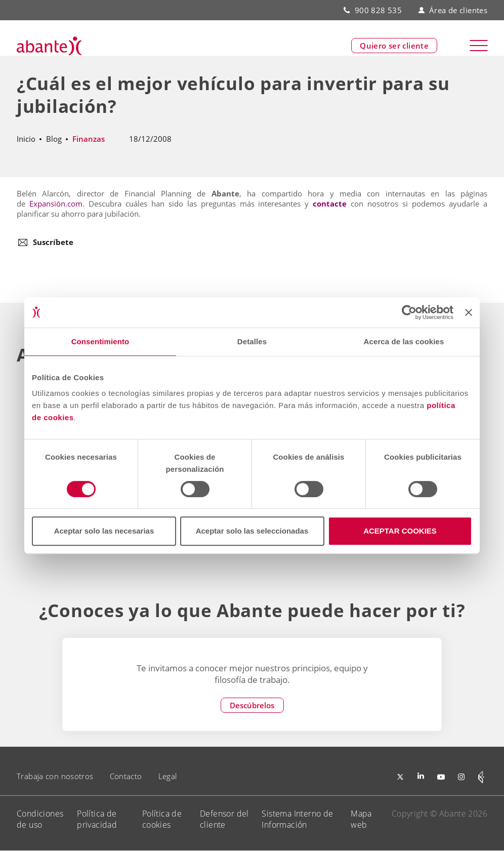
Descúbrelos (252, 705)
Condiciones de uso (40, 819)
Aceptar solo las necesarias (104, 531)
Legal (168, 776)
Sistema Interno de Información (297, 819)
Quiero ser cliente (394, 46)
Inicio (26, 139)
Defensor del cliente (224, 819)
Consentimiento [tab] (100, 341)
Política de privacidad (97, 819)
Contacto (126, 776)
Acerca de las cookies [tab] (404, 341)
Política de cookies (162, 819)
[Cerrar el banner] (469, 312)
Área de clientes (453, 10)
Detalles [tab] (252, 341)
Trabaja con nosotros (55, 776)
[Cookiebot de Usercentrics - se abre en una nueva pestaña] (409, 312)
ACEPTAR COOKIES (400, 531)
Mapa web (361, 819)
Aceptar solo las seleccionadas (252, 531)
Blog (54, 139)
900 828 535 (378, 10)
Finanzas (89, 139)
